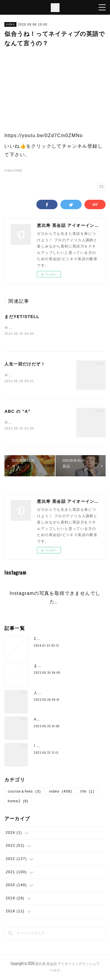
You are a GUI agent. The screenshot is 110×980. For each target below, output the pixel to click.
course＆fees (24, 793)
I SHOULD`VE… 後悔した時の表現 (66, 747)
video (10, 24)
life (87, 793)
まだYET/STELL (22, 317)
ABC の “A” (17, 412)
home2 (18, 803)
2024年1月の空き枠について (59, 640)
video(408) (13, 170)
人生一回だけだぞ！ (25, 364)
